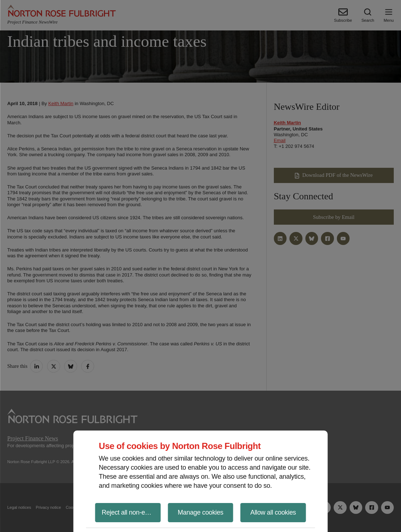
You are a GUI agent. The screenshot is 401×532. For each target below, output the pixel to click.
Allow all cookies (273, 512)
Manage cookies (200, 512)
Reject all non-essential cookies (131, 512)
